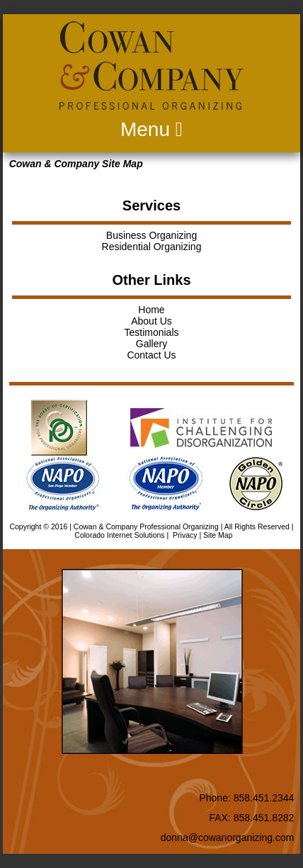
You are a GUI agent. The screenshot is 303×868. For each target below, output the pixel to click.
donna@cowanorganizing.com (228, 838)
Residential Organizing (152, 247)
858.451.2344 (264, 798)
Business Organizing (151, 235)
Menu (151, 129)
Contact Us (151, 355)
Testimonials (151, 332)
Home (151, 310)
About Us (151, 321)
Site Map (218, 535)
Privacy (185, 535)
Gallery (151, 344)
